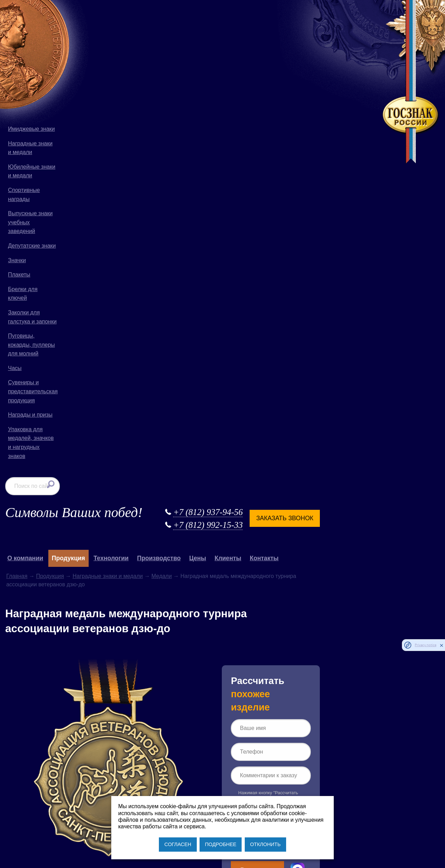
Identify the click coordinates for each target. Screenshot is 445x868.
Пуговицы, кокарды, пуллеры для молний (31, 345)
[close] (442, 645)
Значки (17, 260)
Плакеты (19, 275)
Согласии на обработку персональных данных (333, 346)
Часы (15, 368)
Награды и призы (30, 415)
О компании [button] (90, 63)
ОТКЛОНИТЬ (265, 844)
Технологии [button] (176, 63)
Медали (226, 81)
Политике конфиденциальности (325, 354)
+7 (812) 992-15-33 (272, 30)
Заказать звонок (349, 23)
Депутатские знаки (32, 246)
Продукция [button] (133, 63)
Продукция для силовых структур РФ (135, 651)
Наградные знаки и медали (30, 148)
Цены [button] (263, 63)
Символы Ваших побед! (139, 17)
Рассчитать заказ (322, 378)
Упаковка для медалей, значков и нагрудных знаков (31, 443)
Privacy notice (426, 645)
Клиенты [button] (293, 63)
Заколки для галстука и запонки (32, 317)
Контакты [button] (329, 63)
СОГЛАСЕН (178, 844)
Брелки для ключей (23, 294)
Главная (82, 81)
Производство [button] (224, 63)
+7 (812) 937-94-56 (272, 17)
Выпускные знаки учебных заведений (30, 222)
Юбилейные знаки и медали (32, 171)
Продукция (115, 81)
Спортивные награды (24, 195)
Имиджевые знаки (31, 129)
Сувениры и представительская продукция (33, 391)
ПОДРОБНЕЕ (220, 844)
